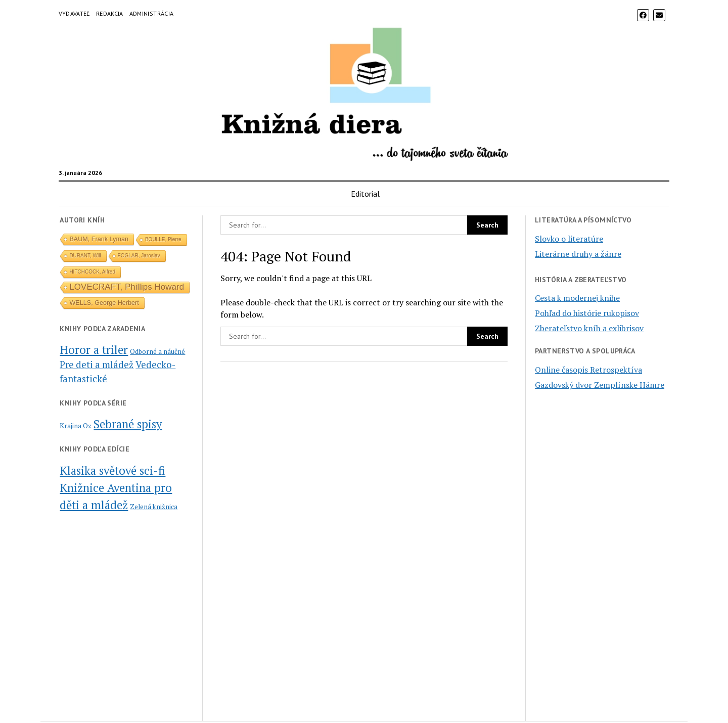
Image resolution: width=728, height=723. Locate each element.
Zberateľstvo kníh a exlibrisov (589, 328)
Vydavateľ (74, 13)
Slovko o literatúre (569, 239)
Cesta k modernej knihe (577, 298)
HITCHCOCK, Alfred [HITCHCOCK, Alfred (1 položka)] (92, 272)
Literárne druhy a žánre (578, 254)
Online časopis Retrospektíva (588, 370)
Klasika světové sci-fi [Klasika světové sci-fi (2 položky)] (112, 470)
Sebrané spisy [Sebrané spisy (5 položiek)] (128, 424)
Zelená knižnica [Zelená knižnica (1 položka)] (154, 507)
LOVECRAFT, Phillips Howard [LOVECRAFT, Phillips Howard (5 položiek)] (127, 287)
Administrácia (152, 13)
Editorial (365, 194)
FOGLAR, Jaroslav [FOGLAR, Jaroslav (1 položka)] (139, 256)
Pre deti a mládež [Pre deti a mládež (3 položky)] (97, 365)
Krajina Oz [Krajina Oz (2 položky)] (76, 426)
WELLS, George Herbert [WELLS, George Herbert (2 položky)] (104, 303)
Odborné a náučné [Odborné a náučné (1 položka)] (157, 351)
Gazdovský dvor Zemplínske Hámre (600, 385)
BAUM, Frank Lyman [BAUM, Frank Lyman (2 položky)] (99, 239)
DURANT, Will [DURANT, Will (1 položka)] (85, 256)
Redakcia (110, 13)
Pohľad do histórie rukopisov (587, 313)
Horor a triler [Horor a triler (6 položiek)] (94, 349)
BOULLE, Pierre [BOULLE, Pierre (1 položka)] (163, 239)
